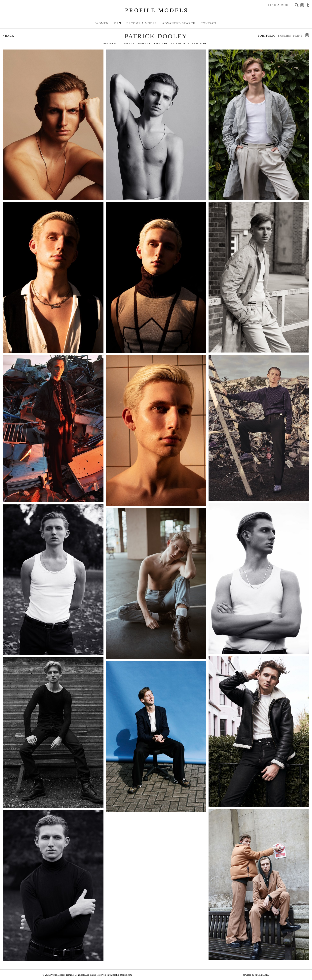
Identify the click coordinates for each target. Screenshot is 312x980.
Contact (209, 23)
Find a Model (280, 5)
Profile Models (156, 10)
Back (9, 36)
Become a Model (142, 23)
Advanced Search (179, 23)
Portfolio (267, 36)
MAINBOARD (262, 975)
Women (102, 23)
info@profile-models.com (119, 975)
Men (117, 23)
